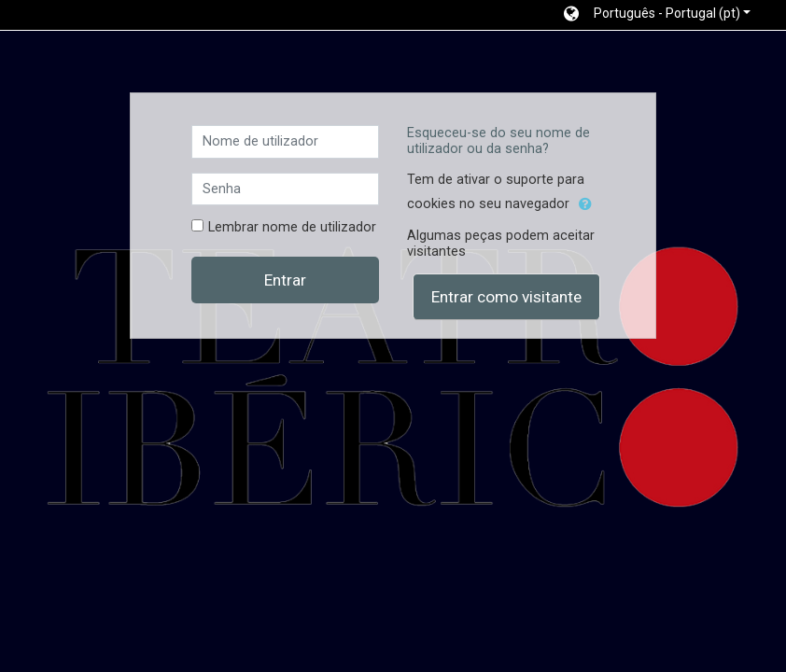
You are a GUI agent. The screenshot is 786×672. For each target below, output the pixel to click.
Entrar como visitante (506, 297)
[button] (657, 15)
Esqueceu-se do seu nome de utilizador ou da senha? (498, 141)
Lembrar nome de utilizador (292, 227)
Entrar (285, 280)
